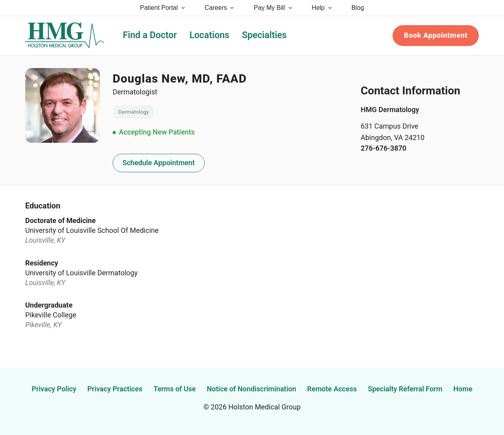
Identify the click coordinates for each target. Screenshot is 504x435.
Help (322, 8)
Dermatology (134, 112)
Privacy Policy (54, 389)
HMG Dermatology (390, 110)
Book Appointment (436, 35)
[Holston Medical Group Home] (65, 36)
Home (463, 389)
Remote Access (332, 389)
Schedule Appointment (159, 163)
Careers (220, 8)
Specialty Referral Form (405, 389)
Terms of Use (175, 389)
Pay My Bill (273, 8)
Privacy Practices (115, 389)
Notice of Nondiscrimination (251, 389)
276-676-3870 (384, 148)
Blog (358, 8)
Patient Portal (163, 8)
